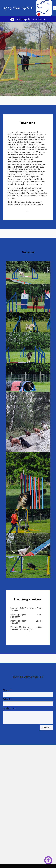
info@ (20, 19)
